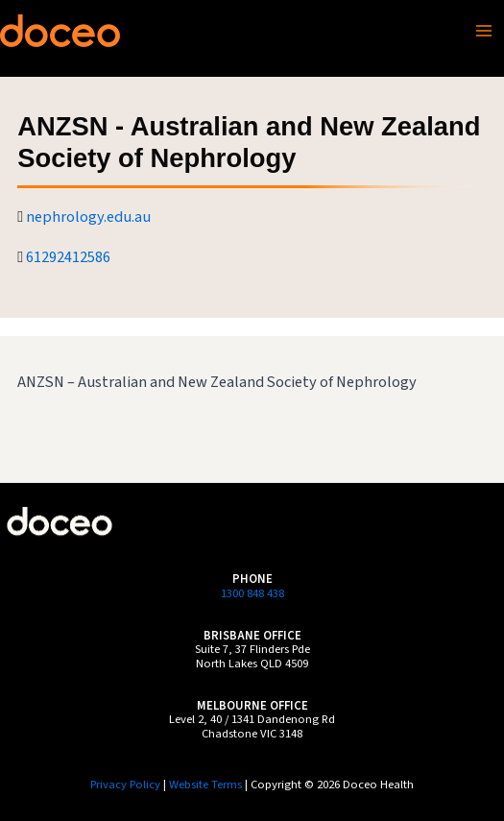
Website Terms (205, 785)
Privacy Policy (125, 785)
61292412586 (68, 257)
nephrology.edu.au (88, 217)
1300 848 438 (252, 593)
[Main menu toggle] (484, 31)
